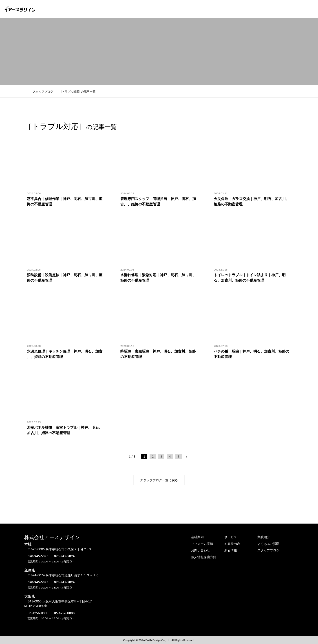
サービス (161, 9)
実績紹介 (183, 9)
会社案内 (139, 9)
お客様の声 (239, 9)
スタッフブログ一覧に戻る (159, 480)
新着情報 (231, 550)
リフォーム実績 (211, 9)
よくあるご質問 (268, 9)
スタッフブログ (45, 91)
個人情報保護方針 (204, 557)
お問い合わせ (298, 9)
